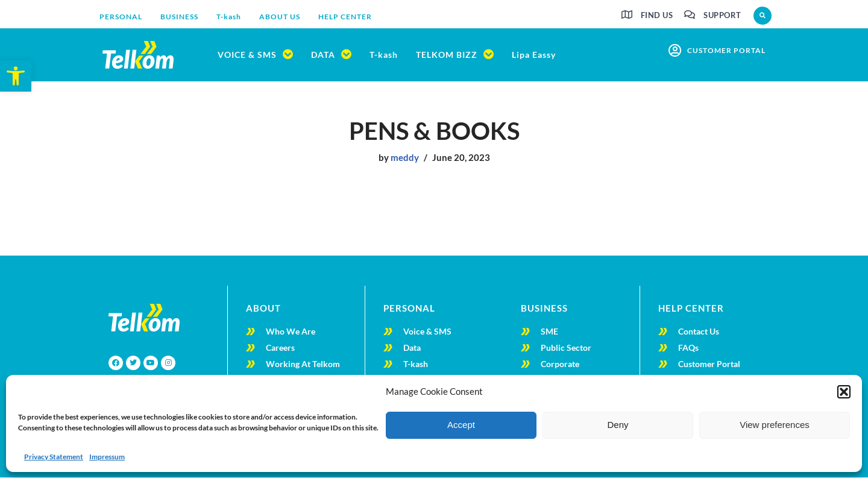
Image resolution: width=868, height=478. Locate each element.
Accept (461, 425)
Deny (618, 425)
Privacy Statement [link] (54, 457)
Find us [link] (657, 15)
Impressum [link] (107, 457)
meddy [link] (405, 158)
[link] (16, 76)
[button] (844, 392)
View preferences (775, 425)
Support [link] (722, 15)
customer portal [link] (726, 50)
